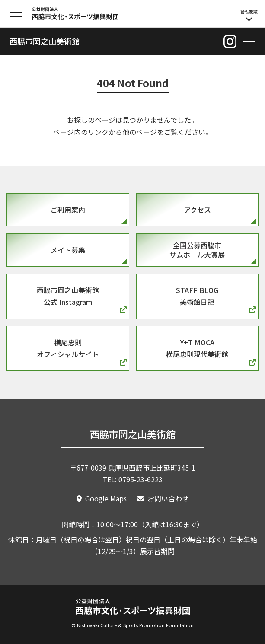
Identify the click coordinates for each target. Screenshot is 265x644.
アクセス (197, 210)
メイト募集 (68, 250)
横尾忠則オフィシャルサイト (68, 348)
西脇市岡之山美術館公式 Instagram (68, 296)
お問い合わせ (168, 498)
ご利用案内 (68, 210)
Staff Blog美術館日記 (197, 296)
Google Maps (106, 498)
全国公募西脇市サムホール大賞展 (197, 250)
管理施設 (249, 15)
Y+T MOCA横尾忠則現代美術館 (197, 348)
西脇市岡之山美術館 (45, 41)
